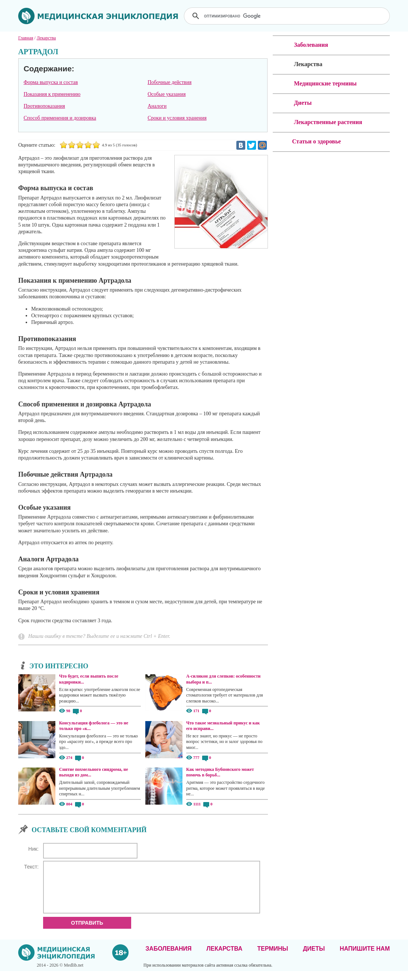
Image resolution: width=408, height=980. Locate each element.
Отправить (87, 932)
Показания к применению (52, 94)
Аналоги (157, 106)
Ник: (33, 849)
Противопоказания (44, 106)
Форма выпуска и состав (51, 82)
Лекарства (224, 958)
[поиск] (288, 16)
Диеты (314, 958)
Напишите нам (365, 958)
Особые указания (167, 94)
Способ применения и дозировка (60, 118)
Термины (273, 958)
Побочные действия (169, 82)
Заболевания (169, 958)
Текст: (31, 867)
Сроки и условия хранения (177, 118)
